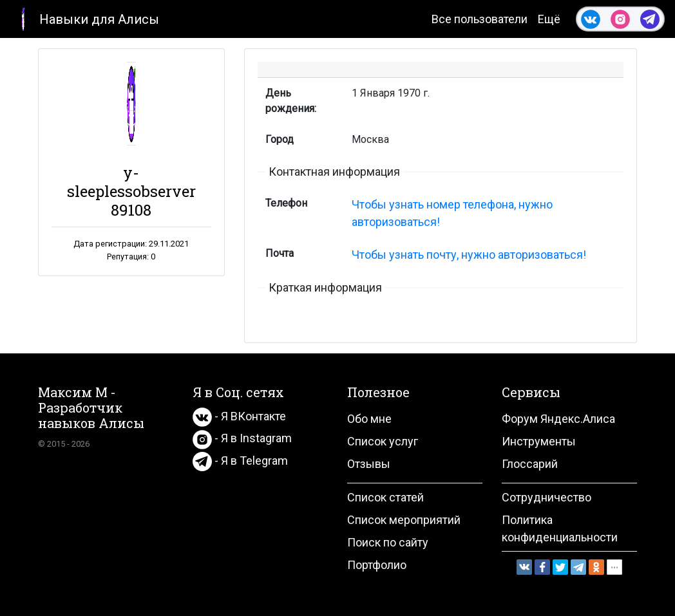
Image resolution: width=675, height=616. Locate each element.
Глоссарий (530, 464)
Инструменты (539, 441)
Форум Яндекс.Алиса (558, 419)
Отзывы (369, 464)
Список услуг (383, 441)
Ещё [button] (549, 19)
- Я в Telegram (240, 461)
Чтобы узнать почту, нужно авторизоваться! (469, 255)
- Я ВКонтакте (239, 416)
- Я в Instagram (242, 438)
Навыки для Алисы (85, 18)
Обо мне (369, 419)
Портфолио (377, 565)
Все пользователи (480, 19)
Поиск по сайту (388, 542)
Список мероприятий (404, 520)
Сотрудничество (547, 497)
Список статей (385, 497)
